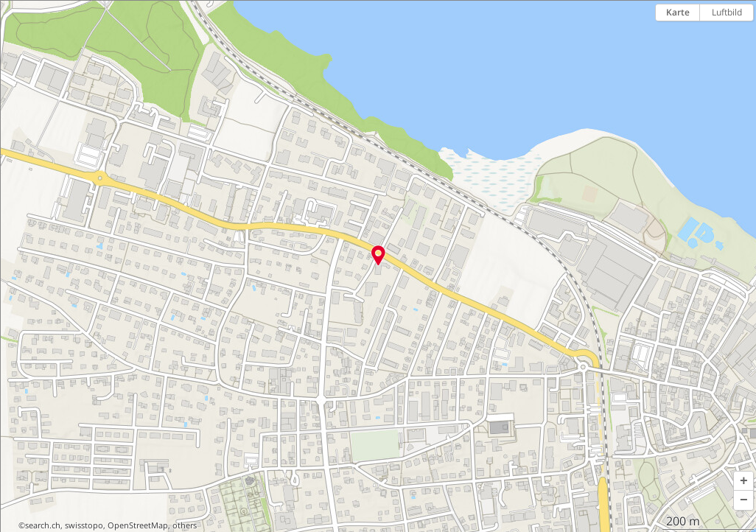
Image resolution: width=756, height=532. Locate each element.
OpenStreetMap (138, 525)
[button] (743, 481)
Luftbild (727, 12)
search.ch (43, 525)
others (185, 525)
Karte (678, 12)
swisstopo (84, 525)
